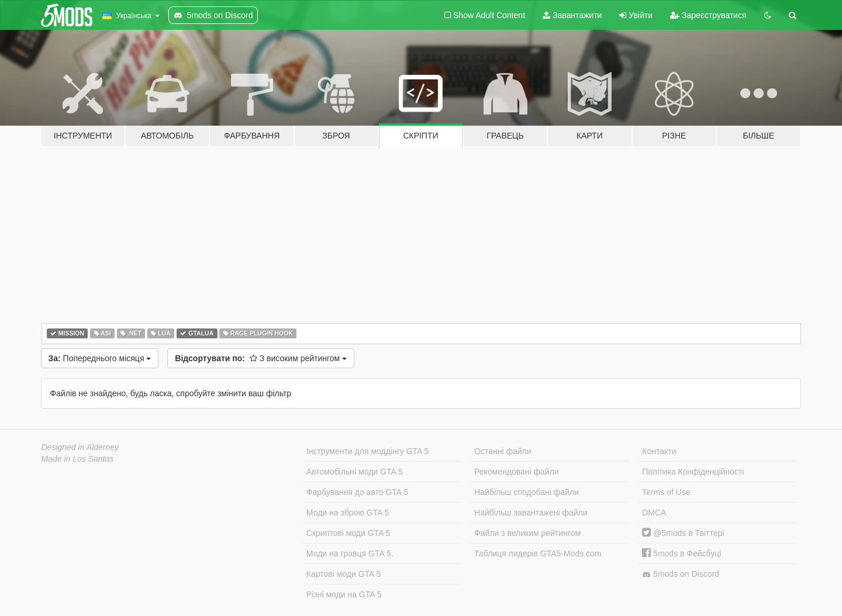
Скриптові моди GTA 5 (348, 533)
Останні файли (503, 451)
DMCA (654, 513)
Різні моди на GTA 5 (344, 594)
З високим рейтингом (261, 358)
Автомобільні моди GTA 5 (355, 472)
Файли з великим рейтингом (527, 533)
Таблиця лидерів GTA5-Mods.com (538, 553)
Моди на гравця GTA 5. (350, 553)
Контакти (659, 451)
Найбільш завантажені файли (531, 513)
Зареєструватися (708, 15)
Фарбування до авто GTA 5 (357, 492)
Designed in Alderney (80, 447)
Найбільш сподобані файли (527, 492)
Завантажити (572, 15)
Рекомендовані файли (517, 472)
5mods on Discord (681, 574)
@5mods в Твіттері (683, 533)
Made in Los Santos (78, 459)
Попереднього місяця (100, 358)
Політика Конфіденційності (693, 472)
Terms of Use (666, 492)
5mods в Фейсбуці (681, 553)
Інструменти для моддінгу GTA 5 (368, 451)
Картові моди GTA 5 (344, 574)
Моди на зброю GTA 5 (348, 513)
